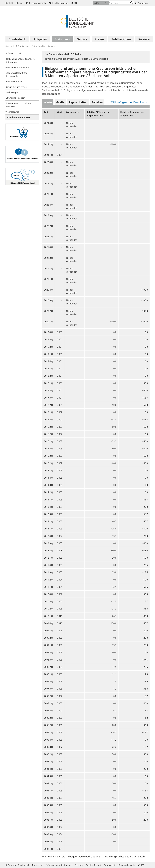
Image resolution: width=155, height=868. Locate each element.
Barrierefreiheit (94, 865)
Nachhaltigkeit (12, 92)
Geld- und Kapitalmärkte (17, 67)
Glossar (19, 3)
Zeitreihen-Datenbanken (44, 46)
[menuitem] (17, 39)
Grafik (60, 102)
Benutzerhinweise (127, 865)
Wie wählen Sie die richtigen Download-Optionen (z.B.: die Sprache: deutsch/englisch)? (95, 856)
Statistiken (23, 46)
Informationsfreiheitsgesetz (59, 865)
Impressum (38, 865)
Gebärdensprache (36, 3)
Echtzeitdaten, (100, 59)
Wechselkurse (12, 112)
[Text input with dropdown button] (121, 3)
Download (139, 102)
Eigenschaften (78, 102)
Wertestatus (73, 112)
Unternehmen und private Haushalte (18, 105)
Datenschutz (110, 865)
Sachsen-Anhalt (51, 90)
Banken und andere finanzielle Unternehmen (20, 60)
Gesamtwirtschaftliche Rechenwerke (16, 74)
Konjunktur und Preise (16, 87)
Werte (48, 102)
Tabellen (97, 102)
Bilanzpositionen (71, 83)
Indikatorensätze (14, 81)
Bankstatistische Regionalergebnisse (116, 87)
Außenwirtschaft (14, 53)
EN (74, 3)
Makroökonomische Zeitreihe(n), (71, 59)
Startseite (10, 46)
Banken (53, 83)
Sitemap (79, 865)
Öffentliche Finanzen (15, 98)
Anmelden (141, 3)
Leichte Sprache (59, 3)
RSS (141, 865)
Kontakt (9, 3)
